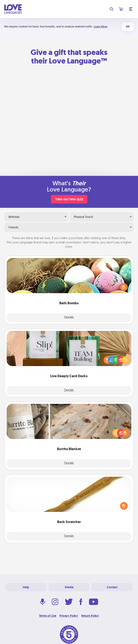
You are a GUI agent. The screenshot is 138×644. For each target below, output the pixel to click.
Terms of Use (48, 616)
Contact (112, 587)
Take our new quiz (69, 199)
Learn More (101, 26)
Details (69, 318)
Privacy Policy (69, 616)
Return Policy (90, 616)
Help (26, 587)
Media (69, 587)
